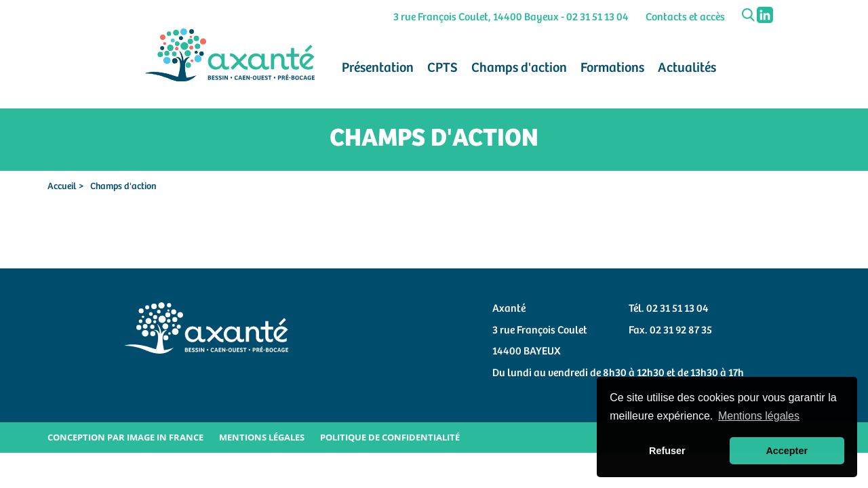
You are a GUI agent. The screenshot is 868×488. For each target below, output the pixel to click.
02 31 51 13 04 (597, 17)
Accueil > (65, 186)
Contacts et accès (685, 17)
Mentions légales (262, 438)
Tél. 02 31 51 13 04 (669, 309)
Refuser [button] (667, 451)
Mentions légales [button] (759, 416)
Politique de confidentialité (390, 438)
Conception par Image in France (125, 438)
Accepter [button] (787, 451)
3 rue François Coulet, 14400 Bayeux (476, 17)
